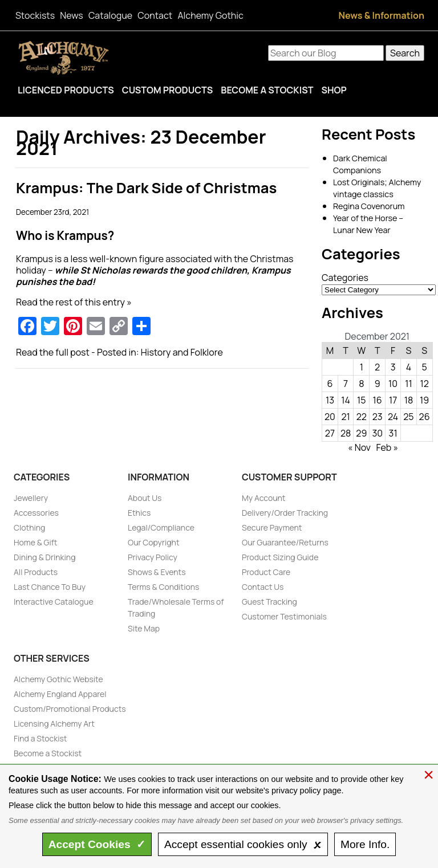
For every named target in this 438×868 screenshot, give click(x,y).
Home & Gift (35, 542)
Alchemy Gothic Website (58, 679)
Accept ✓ (97, 844)
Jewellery (31, 498)
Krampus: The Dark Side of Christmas (146, 188)
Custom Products (168, 90)
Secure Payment (272, 527)
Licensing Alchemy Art (54, 724)
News (71, 15)
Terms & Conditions (163, 587)
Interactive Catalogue (54, 602)
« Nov (359, 447)
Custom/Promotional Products (70, 709)
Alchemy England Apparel (60, 694)
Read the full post (53, 352)
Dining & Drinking (44, 557)
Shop (334, 90)
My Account (263, 498)
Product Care (266, 572)
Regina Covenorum (369, 206)
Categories (345, 278)
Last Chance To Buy (50, 587)
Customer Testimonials (284, 616)
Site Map (144, 628)
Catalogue (110, 15)
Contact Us (263, 587)
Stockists (35, 15)
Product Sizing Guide (280, 557)
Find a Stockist (40, 738)
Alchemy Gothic (210, 15)
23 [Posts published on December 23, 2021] (378, 417)
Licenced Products (66, 90)
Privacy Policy (153, 557)
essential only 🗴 (243, 844)
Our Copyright (154, 542)
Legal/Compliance (161, 527)
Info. (365, 844)
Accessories (36, 513)
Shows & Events (157, 572)
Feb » (387, 447)
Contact (155, 15)
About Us (145, 498)
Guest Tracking (269, 602)
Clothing (29, 527)
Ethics (139, 513)
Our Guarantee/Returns (285, 542)
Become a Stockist (267, 90)
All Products (36, 572)
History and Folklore (182, 352)
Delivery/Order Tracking (285, 513)
